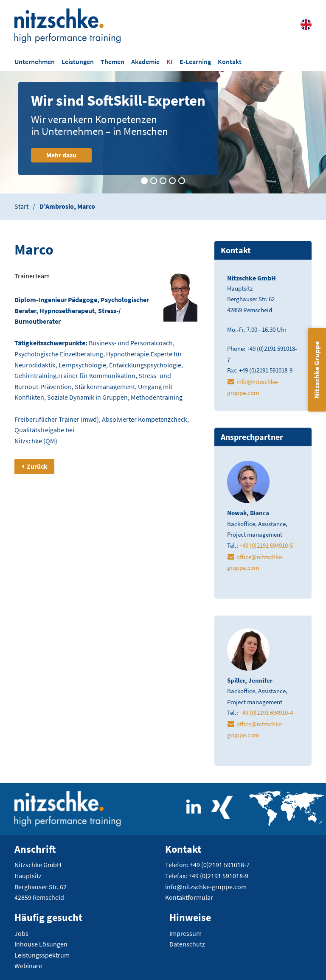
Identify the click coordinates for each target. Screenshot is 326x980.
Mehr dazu (69, 155)
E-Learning (195, 62)
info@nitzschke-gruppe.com (206, 887)
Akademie (145, 62)
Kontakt (230, 62)
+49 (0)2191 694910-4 (266, 713)
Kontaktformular (189, 897)
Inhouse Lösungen (41, 944)
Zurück (37, 466)
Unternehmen (35, 62)
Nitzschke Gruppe (317, 370)
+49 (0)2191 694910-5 (266, 545)
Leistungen (78, 62)
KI (170, 62)
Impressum (185, 933)
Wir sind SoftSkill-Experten (126, 101)
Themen (112, 62)
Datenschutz (187, 944)
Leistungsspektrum (42, 955)
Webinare (28, 966)
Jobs (21, 933)
